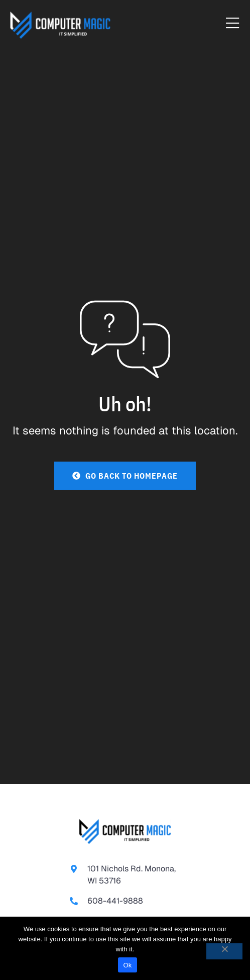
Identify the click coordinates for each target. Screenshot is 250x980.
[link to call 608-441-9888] (125, 901)
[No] (224, 951)
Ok (127, 965)
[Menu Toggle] (232, 24)
